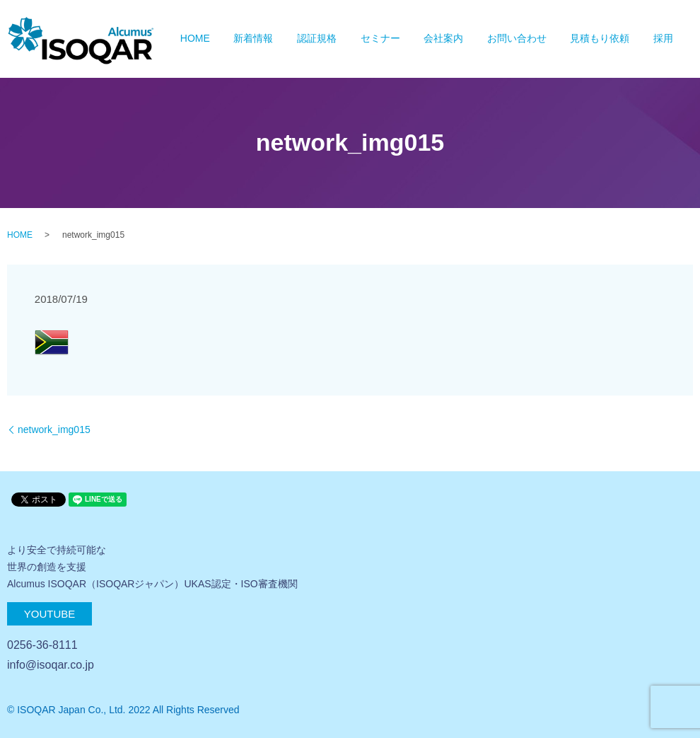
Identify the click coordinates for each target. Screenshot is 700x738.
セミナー (380, 39)
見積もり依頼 (600, 39)
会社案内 (443, 39)
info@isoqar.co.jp (51, 665)
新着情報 (253, 39)
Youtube (50, 614)
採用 (663, 39)
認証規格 (317, 39)
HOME (195, 39)
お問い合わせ (517, 39)
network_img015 (54, 429)
